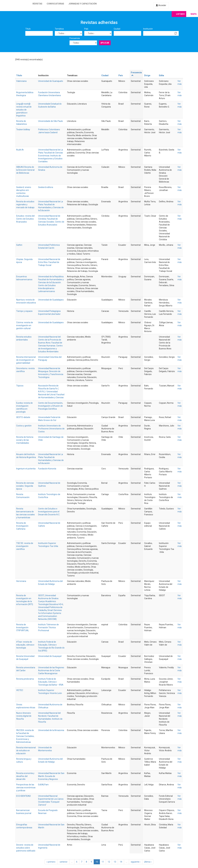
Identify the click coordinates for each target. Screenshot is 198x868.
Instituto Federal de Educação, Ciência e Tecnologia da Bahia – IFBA (51, 682)
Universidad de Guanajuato (51, 81)
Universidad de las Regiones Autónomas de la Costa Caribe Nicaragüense (51, 670)
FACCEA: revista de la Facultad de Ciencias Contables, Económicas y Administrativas (25, 736)
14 (121, 862)
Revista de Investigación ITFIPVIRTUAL (23, 627)
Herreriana (21, 581)
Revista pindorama (25, 679)
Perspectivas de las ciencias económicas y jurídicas (26, 788)
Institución (148, 29)
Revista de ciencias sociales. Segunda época (25, 486)
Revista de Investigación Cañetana (22, 526)
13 (115, 862)
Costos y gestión (24, 426)
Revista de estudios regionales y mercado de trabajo (25, 204)
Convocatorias (55, 4)
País (86, 29)
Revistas (37, 4)
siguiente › (136, 862)
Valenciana (21, 81)
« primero (51, 862)
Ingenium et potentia (26, 469)
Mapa (194, 14)
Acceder (161, 5)
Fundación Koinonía (47, 469)
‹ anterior (63, 862)
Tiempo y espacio (24, 311)
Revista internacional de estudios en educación (26, 750)
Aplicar (105, 43)
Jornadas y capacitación (83, 4)
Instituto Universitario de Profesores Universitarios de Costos (51, 429)
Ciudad (117, 29)
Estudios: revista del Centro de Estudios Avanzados (25, 219)
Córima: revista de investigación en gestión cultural (25, 325)
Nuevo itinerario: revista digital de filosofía (24, 716)
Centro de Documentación (50, 403)
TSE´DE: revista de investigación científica (25, 546)
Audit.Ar (20, 150)
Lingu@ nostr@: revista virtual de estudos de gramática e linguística (24, 110)
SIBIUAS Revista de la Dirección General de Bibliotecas (25, 170)
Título (28, 29)
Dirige (147, 75)
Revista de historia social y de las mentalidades (25, 440)
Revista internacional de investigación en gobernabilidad (26, 360)
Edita (161, 75)
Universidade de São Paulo (51, 121)
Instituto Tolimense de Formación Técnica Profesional (48, 627)
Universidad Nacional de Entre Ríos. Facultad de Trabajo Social (49, 262)
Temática (59, 29)
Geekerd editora (46, 187)
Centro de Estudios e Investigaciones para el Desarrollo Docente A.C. (49, 512)
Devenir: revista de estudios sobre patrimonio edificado (26, 848)
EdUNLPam (43, 785)
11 (103, 862)
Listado (180, 14)
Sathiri (19, 245)
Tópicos (20, 386)
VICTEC (20, 690)
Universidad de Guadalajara (51, 300)
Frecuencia (75, 38)
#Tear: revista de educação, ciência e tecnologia (25, 645)
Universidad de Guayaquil (50, 656)
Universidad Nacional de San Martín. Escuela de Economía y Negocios (51, 776)
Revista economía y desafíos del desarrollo (25, 776)
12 (109, 862)
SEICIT (41, 595)
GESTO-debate (23, 417)
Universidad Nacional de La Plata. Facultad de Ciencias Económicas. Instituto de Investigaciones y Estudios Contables (51, 156)
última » (148, 862)
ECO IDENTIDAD (23, 796)
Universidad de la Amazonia (51, 730)
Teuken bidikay (23, 129)
